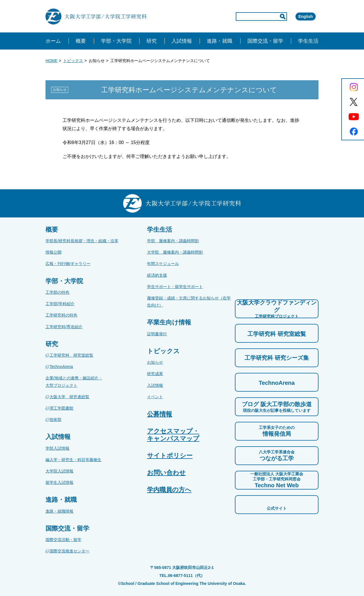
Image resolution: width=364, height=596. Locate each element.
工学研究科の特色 (61, 315)
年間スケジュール (163, 264)
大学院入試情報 (59, 471)
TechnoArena (61, 367)
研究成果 (155, 374)
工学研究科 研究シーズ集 (277, 358)
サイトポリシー (170, 456)
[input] (237, 17)
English (297, 17)
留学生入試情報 (59, 482)
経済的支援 (157, 275)
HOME (51, 61)
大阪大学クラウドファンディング (277, 309)
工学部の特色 (57, 292)
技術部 (55, 420)
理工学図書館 (61, 408)
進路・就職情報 (59, 511)
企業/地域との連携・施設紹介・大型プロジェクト (74, 382)
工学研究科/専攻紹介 (64, 327)
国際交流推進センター (69, 551)
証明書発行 (157, 334)
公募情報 (160, 414)
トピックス (73, 61)
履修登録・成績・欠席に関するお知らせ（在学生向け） (189, 302)
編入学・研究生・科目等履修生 (73, 460)
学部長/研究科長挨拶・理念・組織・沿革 (82, 241)
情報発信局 (277, 431)
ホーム (53, 41)
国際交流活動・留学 (63, 540)
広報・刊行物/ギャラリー (68, 264)
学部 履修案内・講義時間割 (173, 241)
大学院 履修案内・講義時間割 (175, 252)
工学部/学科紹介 (60, 304)
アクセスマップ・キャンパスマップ (173, 435)
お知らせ (155, 362)
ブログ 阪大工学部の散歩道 (277, 407)
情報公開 (53, 252)
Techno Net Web (277, 480)
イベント (155, 397)
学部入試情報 (57, 448)
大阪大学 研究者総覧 (69, 397)
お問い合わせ (166, 473)
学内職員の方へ (169, 490)
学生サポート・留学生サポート (175, 287)
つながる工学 (277, 455)
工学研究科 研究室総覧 (71, 355)
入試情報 (155, 385)
